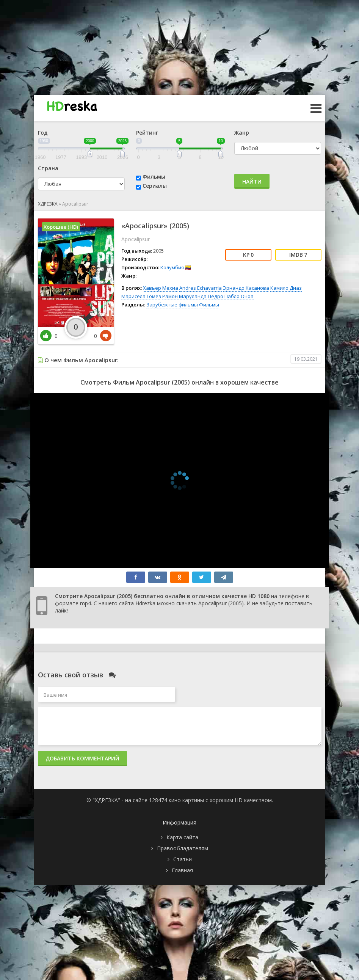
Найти (252, 181)
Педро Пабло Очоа (231, 296)
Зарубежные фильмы (172, 305)
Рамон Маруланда (184, 296)
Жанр (242, 133)
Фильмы (154, 177)
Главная (182, 870)
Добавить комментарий (82, 758)
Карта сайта (182, 837)
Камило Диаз (286, 288)
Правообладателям (183, 848)
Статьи (183, 859)
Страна (48, 168)
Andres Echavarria (201, 288)
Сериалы (155, 186)
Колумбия (172, 267)
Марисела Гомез (141, 296)
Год (43, 133)
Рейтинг (147, 133)
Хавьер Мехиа (161, 288)
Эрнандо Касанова (246, 288)
